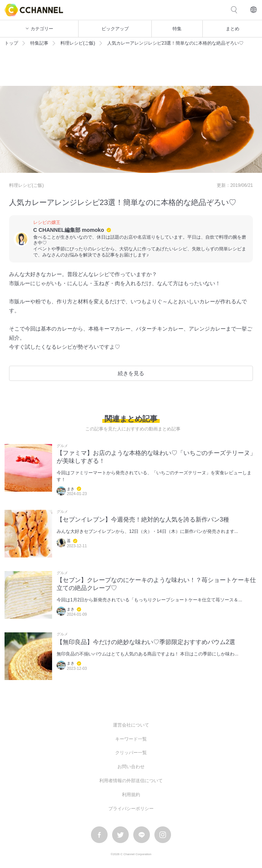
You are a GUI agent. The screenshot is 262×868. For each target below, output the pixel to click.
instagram (163, 835)
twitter (120, 835)
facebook (99, 835)
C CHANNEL (34, 10)
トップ (11, 43)
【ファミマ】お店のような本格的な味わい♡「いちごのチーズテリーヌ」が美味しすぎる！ (156, 457)
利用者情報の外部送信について (131, 781)
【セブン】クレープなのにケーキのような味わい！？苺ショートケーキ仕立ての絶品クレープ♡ (156, 584)
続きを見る (131, 373)
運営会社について (131, 725)
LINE (142, 835)
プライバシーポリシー (131, 809)
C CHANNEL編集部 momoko (69, 230)
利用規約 (131, 795)
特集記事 (39, 43)
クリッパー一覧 (131, 753)
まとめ (233, 29)
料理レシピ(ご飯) (78, 43)
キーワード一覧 (131, 739)
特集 (177, 29)
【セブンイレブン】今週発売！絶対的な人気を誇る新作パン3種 (143, 519)
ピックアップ (115, 29)
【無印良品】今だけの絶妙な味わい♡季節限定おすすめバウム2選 (146, 642)
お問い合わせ (131, 767)
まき (71, 489)
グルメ (62, 446)
